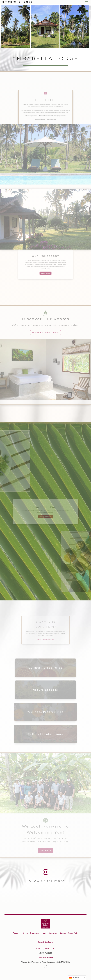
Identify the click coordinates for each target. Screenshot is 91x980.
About (15, 933)
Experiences (53, 933)
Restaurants (35, 933)
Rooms (25, 933)
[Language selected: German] (77, 978)
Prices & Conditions (45, 942)
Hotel (44, 933)
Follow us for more (46, 881)
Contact (63, 933)
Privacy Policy (73, 933)
